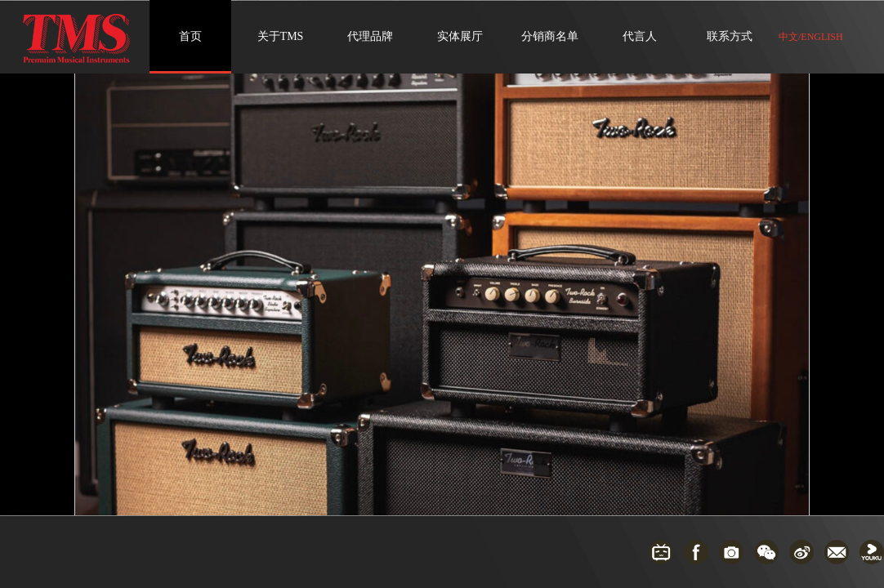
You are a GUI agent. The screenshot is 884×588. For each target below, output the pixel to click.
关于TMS (281, 36)
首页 (190, 36)
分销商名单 (550, 36)
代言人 (640, 36)
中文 (788, 37)
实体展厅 (460, 36)
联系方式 (730, 36)
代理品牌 (370, 36)
